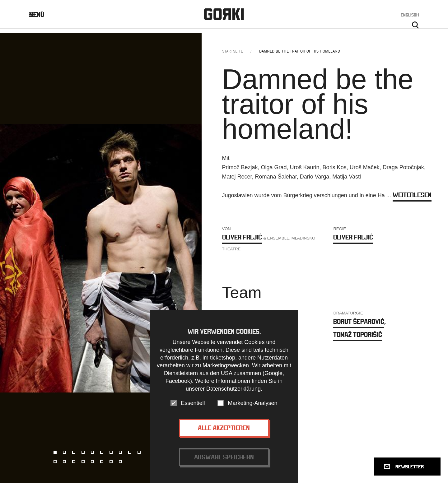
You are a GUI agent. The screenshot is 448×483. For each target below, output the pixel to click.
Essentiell (193, 403)
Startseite (233, 56)
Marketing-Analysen (252, 403)
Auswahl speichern (224, 457)
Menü (42, 16)
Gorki (224, 16)
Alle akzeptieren (224, 428)
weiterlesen (412, 199)
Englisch (410, 16)
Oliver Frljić (242, 241)
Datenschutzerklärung (233, 389)
